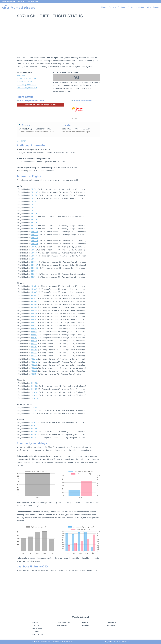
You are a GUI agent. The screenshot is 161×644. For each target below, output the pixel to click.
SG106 (34, 422)
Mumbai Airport (23, 8)
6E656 (34, 253)
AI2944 (34, 350)
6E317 (34, 210)
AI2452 (34, 329)
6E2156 (34, 195)
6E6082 (34, 244)
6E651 (34, 250)
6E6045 (34, 235)
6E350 (34, 223)
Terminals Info (114, 7)
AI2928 (34, 341)
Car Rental (140, 7)
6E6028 (34, 232)
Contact (62, 642)
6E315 (34, 207)
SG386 (34, 432)
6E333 (34, 216)
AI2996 (34, 371)
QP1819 (34, 395)
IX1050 (34, 407)
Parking (149, 7)
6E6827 (34, 265)
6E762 (34, 271)
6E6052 (34, 241)
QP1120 (34, 386)
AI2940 (34, 347)
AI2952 (34, 353)
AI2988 (34, 368)
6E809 (34, 274)
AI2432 (34, 319)
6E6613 (34, 256)
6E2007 (34, 192)
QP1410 (34, 392)
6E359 (34, 229)
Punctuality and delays (26, 85)
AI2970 (34, 359)
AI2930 (34, 344)
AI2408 (34, 298)
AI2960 (34, 356)
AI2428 (34, 313)
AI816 (33, 374)
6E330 (34, 213)
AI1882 (34, 289)
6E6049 (34, 238)
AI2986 (34, 365)
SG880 (34, 438)
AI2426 (34, 310)
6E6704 (34, 259)
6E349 (34, 219)
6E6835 (34, 268)
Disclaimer (55, 642)
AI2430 (34, 316)
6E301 (34, 198)
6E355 (34, 226)
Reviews (156, 7)
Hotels (123, 7)
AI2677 (34, 332)
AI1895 (34, 295)
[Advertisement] (80, 38)
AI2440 (34, 322)
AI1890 (34, 292)
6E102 (34, 189)
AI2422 (34, 304)
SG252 (34, 429)
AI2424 (34, 307)
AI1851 (34, 286)
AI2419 (34, 301)
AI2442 (34, 325)
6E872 (34, 277)
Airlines (35, 631)
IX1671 (34, 413)
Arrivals (36, 625)
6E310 (34, 201)
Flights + (104, 7)
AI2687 (34, 335)
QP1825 (34, 398)
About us (69, 642)
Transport (131, 7)
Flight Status (22, 75)
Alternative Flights (24, 81)
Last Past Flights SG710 (27, 88)
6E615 (34, 247)
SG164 (34, 426)
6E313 (34, 204)
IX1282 (34, 410)
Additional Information (26, 78)
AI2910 (34, 338)
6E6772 (34, 262)
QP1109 (34, 383)
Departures (37, 628)
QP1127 (34, 389)
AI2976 (34, 362)
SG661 (34, 435)
